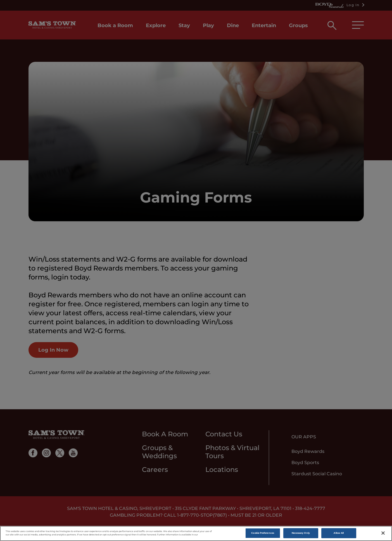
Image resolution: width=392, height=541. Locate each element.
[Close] (383, 533)
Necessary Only (301, 533)
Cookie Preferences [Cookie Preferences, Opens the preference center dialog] (262, 533)
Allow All (339, 533)
